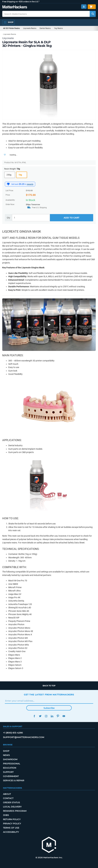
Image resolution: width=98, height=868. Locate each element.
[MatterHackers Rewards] (8, 184)
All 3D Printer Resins (11, 28)
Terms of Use (11, 828)
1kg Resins (58, 28)
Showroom (10, 759)
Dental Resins (45, 28)
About (7, 794)
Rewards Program (15, 811)
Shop (6, 751)
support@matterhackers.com (24, 737)
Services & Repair (14, 780)
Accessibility (11, 832)
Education (10, 768)
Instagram (46, 716)
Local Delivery (12, 807)
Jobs (6, 815)
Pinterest (58, 716)
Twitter (40, 716)
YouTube (64, 716)
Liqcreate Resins (30, 28)
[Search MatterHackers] (93, 14)
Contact (8, 798)
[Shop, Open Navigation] (8, 22)
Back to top (49, 686)
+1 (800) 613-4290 (13, 733)
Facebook (34, 716)
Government (11, 776)
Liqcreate (8, 38)
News (6, 755)
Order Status (11, 802)
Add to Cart (72, 218)
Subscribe (49, 708)
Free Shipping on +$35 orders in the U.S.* (21, 2)
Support (8, 772)
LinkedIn (52, 716)
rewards (30, 184)
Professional (12, 764)
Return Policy (12, 819)
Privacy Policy (12, 824)
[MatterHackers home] (49, 845)
